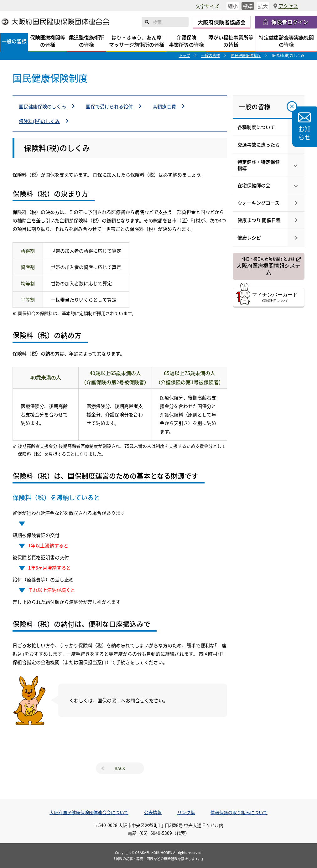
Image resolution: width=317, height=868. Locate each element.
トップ (184, 55)
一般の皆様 (210, 55)
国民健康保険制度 (246, 55)
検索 (147, 22)
